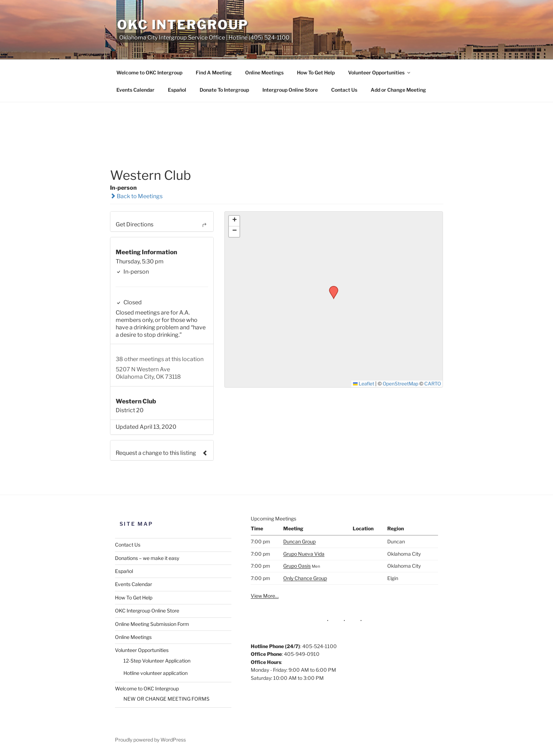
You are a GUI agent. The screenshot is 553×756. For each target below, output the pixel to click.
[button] (331, 288)
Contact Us (344, 90)
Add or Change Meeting (398, 90)
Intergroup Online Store (290, 90)
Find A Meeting (214, 72)
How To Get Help (316, 72)
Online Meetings (264, 72)
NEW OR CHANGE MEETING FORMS (166, 699)
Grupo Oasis (297, 566)
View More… (265, 596)
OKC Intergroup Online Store (147, 611)
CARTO (433, 384)
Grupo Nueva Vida (304, 554)
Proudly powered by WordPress (150, 740)
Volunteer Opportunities (380, 72)
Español (177, 90)
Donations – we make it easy (147, 558)
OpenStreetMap (400, 384)
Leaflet (364, 384)
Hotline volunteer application (156, 673)
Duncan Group (299, 541)
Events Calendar (135, 90)
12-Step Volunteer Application (157, 661)
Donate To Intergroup (224, 90)
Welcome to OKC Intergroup (149, 72)
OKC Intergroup (183, 25)
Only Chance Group (305, 578)
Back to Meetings (136, 196)
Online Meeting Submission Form (152, 624)
